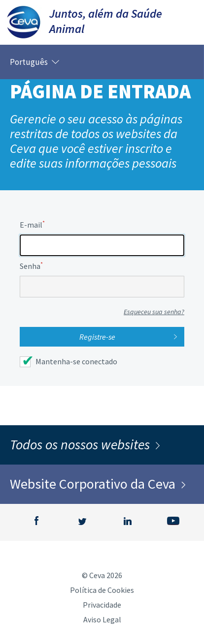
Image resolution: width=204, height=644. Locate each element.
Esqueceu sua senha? (154, 312)
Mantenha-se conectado (76, 361)
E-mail (32, 225)
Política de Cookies (102, 590)
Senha (31, 266)
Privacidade (102, 605)
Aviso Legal (102, 619)
